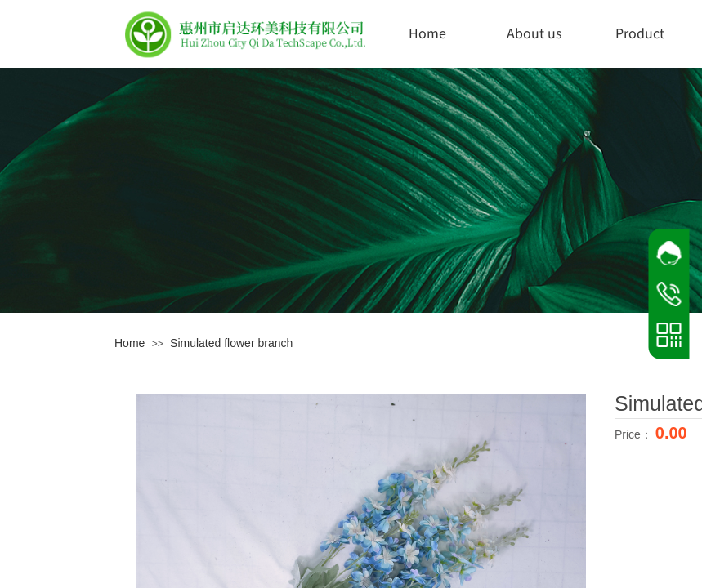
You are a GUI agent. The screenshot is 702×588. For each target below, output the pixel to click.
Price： (635, 434)
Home (427, 33)
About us (534, 33)
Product (640, 33)
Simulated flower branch (231, 343)
